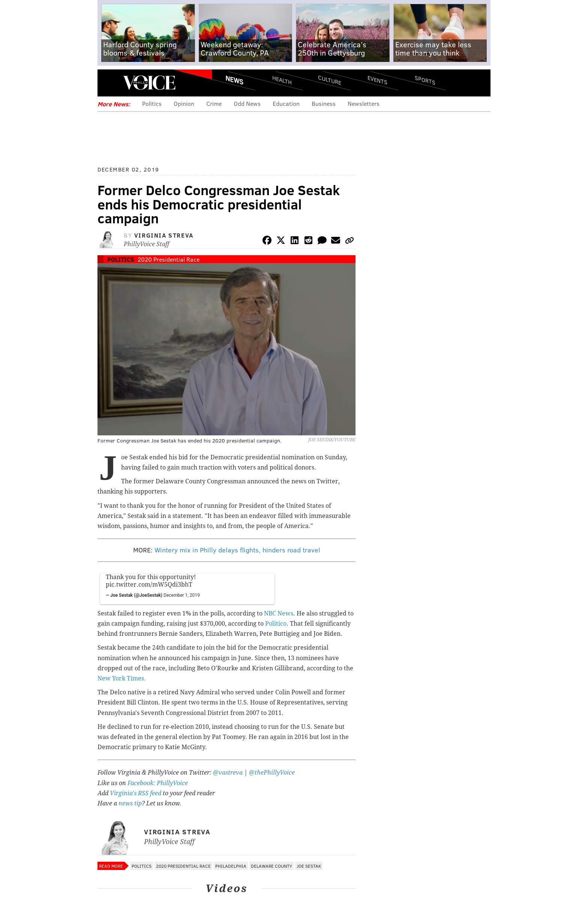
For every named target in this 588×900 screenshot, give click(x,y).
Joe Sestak (309, 866)
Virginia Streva (164, 235)
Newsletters (364, 103)
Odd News (247, 103)
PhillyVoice (149, 83)
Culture (330, 80)
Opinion (184, 103)
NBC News (279, 613)
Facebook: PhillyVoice (158, 783)
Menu (109, 83)
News (234, 80)
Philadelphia (231, 866)
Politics (152, 103)
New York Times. (122, 678)
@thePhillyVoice (272, 773)
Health (282, 80)
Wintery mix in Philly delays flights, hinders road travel (237, 550)
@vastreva (228, 773)
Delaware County (271, 866)
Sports (425, 80)
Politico (276, 624)
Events (377, 80)
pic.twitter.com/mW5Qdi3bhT (149, 585)
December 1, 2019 (182, 595)
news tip (130, 803)
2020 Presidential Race (169, 259)
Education (286, 103)
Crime (214, 103)
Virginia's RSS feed (136, 793)
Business (324, 103)
